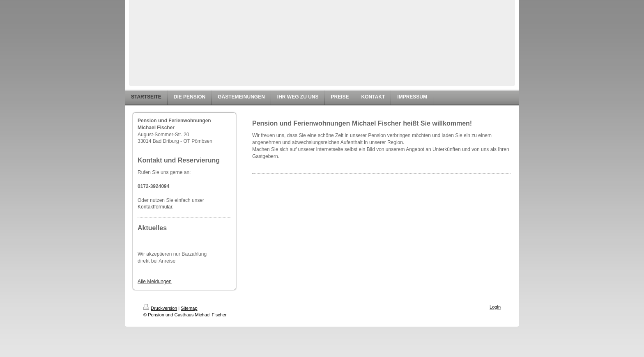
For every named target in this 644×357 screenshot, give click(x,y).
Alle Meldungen (155, 281)
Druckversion (160, 308)
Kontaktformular (155, 207)
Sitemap (189, 308)
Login (495, 307)
